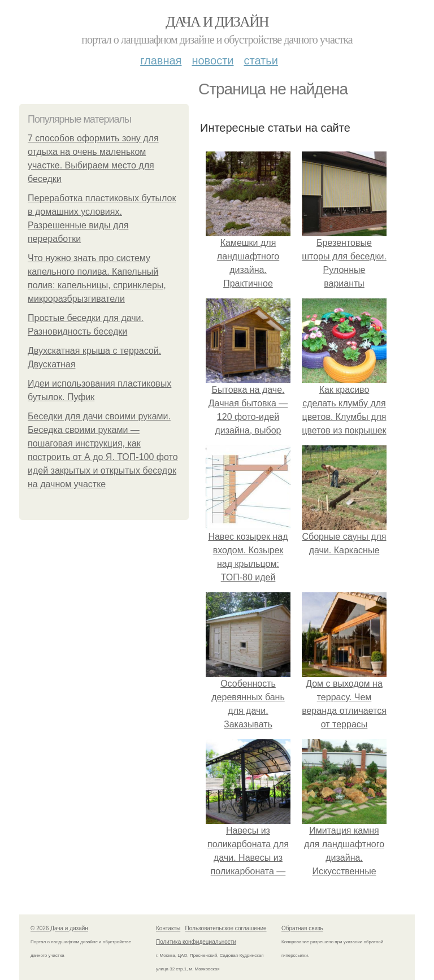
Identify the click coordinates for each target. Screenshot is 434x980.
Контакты (168, 928)
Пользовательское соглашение (226, 928)
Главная (161, 60)
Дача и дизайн (217, 22)
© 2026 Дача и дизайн (59, 928)
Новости (212, 60)
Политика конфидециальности (196, 942)
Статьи (261, 60)
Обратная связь (302, 928)
